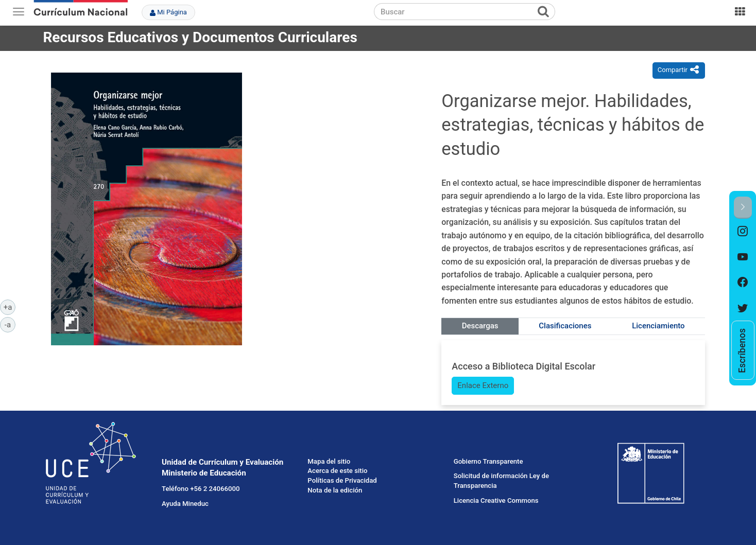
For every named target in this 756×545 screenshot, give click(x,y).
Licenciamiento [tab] (658, 326)
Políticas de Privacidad (342, 480)
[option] (743, 232)
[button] (743, 208)
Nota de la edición (335, 490)
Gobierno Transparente (488, 461)
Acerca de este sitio (337, 471)
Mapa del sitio (329, 461)
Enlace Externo (483, 385)
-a (10, 324)
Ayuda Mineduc (185, 504)
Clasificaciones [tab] (565, 326)
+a (10, 307)
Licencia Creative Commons (496, 500)
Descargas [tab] (480, 326)
